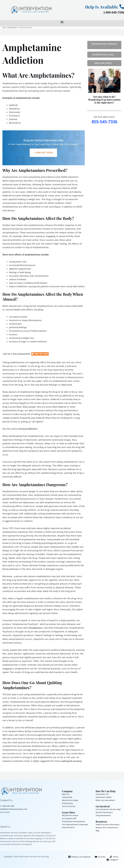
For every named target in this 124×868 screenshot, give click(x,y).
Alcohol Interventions (105, 812)
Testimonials (67, 797)
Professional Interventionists (74, 820)
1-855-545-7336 (114, 12)
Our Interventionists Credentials (76, 823)
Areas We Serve (69, 826)
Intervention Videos (104, 797)
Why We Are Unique (70, 800)
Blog (98, 829)
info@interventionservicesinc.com (14, 809)
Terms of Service (69, 806)
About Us (66, 794)
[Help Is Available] (122, 7)
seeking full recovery (72, 761)
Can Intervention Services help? (109, 809)
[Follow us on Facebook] (79, 856)
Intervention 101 (103, 794)
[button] (62, 22)
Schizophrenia (36, 628)
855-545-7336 (104, 122)
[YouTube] (100, 856)
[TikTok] (114, 856)
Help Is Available (99, 6)
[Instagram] (112, 859)
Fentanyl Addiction (28, 429)
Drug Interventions (104, 815)
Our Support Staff (69, 818)
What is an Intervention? (106, 800)
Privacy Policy (68, 803)
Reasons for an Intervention (107, 826)
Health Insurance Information (108, 824)
